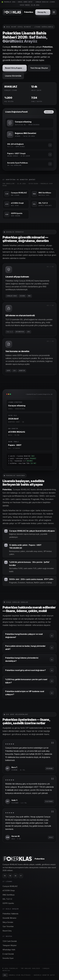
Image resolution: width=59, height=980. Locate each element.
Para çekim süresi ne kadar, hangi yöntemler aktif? (29, 648)
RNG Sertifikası (9, 895)
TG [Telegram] (5, 876)
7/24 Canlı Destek (10, 941)
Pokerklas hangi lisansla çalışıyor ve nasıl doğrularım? (29, 636)
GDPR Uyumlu (8, 903)
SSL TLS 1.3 (7, 899)
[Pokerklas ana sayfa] (18, 12)
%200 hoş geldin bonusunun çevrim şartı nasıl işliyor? (29, 681)
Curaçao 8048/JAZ (10, 886)
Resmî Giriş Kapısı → (15, 68)
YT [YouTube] (21, 876)
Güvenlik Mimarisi (9, 918)
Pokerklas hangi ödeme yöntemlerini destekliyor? (29, 659)
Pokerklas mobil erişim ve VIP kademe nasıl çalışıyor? (29, 693)
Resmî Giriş (7, 931)
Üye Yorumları (8, 926)
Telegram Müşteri (10, 945)
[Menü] (54, 12)
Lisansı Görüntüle (13, 76)
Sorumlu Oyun (8, 958)
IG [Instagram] (16, 876)
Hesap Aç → (43, 12)
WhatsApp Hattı (9, 950)
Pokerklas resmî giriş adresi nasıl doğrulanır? (29, 670)
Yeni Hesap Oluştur (39, 68)
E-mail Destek (8, 954)
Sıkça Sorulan (8, 922)
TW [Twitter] (10, 876)
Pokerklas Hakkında (10, 914)
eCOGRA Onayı (9, 890)
